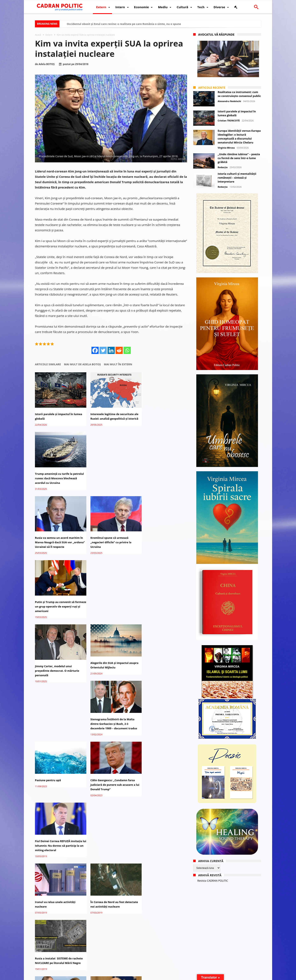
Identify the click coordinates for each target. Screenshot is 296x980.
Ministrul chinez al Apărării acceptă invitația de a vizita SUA (163, 827)
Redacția (223, 167)
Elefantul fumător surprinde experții (106, 936)
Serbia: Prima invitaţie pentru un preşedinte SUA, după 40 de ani (109, 827)
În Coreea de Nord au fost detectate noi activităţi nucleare (111, 655)
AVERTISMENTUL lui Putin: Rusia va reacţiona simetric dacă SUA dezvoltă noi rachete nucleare (110, 712)
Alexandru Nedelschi (229, 101)
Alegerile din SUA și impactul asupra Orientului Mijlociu (106, 535)
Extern (49, 35)
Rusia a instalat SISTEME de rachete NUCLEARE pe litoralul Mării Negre (163, 655)
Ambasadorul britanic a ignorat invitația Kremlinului (160, 936)
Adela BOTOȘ (47, 64)
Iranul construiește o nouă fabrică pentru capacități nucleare (58, 827)
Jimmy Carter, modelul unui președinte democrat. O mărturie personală (57, 540)
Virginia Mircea (226, 148)
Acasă (38, 35)
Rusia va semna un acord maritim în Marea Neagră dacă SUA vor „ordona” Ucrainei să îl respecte (57, 478)
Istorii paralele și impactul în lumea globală (59, 414)
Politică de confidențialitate (92, 976)
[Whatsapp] (127, 350)
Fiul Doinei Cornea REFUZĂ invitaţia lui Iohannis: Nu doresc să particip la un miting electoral (163, 599)
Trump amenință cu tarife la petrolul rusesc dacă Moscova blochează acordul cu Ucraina (159, 416)
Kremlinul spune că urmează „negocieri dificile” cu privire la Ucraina (107, 478)
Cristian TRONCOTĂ (229, 120)
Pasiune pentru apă (48, 594)
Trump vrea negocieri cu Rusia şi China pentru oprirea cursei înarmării (161, 712)
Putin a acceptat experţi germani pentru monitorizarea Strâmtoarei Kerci (58, 712)
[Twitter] (103, 350)
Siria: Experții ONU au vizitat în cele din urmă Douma (110, 882)
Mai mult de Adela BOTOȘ (82, 364)
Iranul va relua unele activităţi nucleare (55, 655)
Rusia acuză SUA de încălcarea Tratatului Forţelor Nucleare (107, 768)
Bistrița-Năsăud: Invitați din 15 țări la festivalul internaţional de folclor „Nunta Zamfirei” (163, 771)
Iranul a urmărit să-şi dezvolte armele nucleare (55, 882)
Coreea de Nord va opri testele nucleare (159, 882)
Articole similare (48, 364)
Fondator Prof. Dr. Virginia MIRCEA (147, 976)
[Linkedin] (111, 350)
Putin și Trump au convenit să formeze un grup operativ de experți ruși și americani (159, 478)
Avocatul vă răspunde (216, 34)
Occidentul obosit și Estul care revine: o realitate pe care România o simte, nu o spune (124, 24)
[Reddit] (119, 350)
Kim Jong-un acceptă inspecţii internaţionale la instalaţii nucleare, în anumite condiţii (55, 771)
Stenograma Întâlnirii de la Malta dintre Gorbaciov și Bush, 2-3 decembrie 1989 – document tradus (162, 537)
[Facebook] (95, 350)
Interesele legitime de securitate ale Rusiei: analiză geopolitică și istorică (109, 416)
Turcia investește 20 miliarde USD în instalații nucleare (59, 936)
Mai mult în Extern (118, 364)
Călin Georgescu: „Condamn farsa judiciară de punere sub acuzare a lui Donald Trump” (109, 599)
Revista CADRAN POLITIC (213, 881)
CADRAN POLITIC (62, 976)
